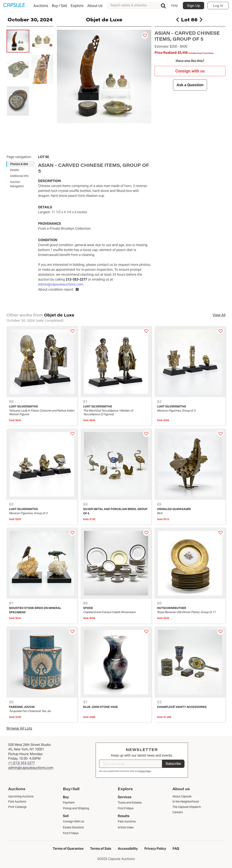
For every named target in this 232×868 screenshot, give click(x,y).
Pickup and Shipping (76, 808)
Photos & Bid (19, 164)
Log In (218, 5)
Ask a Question (190, 85)
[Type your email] (131, 764)
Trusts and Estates (130, 803)
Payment (69, 803)
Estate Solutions (73, 827)
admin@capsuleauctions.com (61, 284)
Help (174, 5)
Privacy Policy (145, 771)
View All (219, 315)
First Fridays (71, 833)
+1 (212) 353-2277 (22, 763)
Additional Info (19, 176)
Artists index (126, 827)
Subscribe (173, 764)
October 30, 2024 (30, 19)
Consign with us (190, 71)
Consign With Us (74, 821)
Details (15, 170)
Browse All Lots (19, 728)
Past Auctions (127, 821)
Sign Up (194, 5)
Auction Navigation (17, 184)
